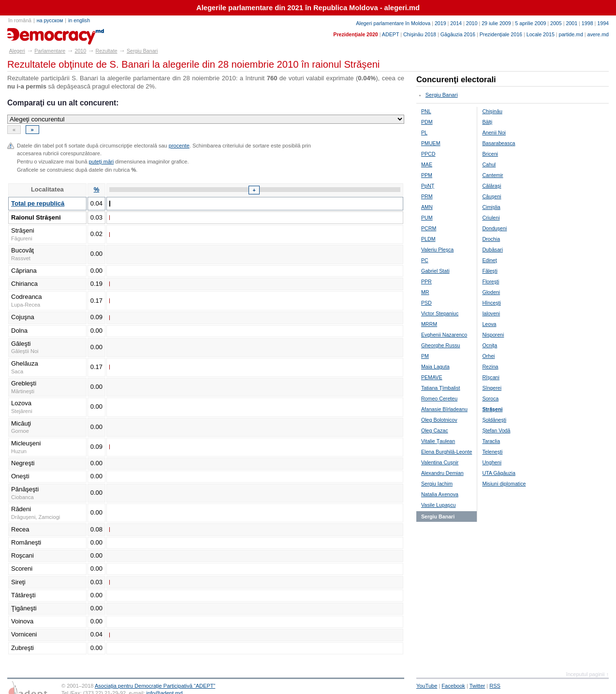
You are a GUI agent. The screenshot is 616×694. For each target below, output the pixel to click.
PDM (427, 122)
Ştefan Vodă (496, 430)
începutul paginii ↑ (587, 674)
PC (425, 260)
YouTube (427, 686)
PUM (427, 218)
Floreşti (491, 281)
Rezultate (107, 51)
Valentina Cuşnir (440, 462)
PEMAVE (432, 377)
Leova (489, 324)
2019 (440, 23)
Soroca (490, 399)
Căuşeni (491, 196)
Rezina (490, 367)
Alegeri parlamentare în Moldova (393, 23)
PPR (426, 281)
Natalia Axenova (440, 494)
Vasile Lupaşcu (438, 505)
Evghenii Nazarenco (444, 335)
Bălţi (487, 122)
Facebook (453, 686)
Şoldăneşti (494, 420)
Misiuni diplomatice (504, 484)
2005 (556, 23)
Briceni (490, 154)
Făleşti (490, 271)
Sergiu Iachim (437, 484)
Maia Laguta (435, 367)
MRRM (429, 324)
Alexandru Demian (442, 473)
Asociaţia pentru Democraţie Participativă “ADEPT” (155, 686)
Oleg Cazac (435, 430)
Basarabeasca (499, 143)
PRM (427, 196)
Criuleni (491, 218)
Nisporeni (493, 335)
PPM (427, 175)
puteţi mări (102, 162)
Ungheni (492, 462)
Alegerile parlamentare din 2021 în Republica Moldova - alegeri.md (308, 8)
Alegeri (17, 51)
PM (425, 356)
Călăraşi (491, 186)
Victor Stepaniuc (440, 313)
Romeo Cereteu (439, 399)
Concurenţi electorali (456, 80)
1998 (587, 23)
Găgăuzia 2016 (458, 34)
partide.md (571, 34)
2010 (472, 23)
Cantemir (492, 175)
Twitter (477, 686)
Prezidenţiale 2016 (501, 34)
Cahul (489, 164)
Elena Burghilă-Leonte (447, 452)
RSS (495, 686)
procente (179, 146)
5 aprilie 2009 (530, 23)
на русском (50, 20)
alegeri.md (29, 33)
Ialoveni (491, 313)
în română (20, 20)
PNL (426, 111)
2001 (572, 23)
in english (79, 20)
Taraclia (491, 441)
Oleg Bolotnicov (439, 420)
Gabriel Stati (435, 271)
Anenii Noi (494, 133)
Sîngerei (492, 388)
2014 (456, 23)
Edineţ (489, 260)
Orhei (488, 356)
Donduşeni (494, 228)
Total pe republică (38, 203)
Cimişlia (491, 207)
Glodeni (491, 292)
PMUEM (431, 143)
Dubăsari (492, 250)
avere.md (598, 34)
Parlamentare (50, 51)
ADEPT (390, 34)
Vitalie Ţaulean (438, 441)
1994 (603, 23)
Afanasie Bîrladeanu (444, 409)
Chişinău (492, 111)
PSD (426, 303)
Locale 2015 (541, 34)
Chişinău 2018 (420, 34)
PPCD (428, 154)
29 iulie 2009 (496, 23)
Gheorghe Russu (441, 345)
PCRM (429, 228)
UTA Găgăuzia (499, 473)
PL (424, 133)
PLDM (428, 239)
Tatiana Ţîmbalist (441, 388)
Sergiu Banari (142, 51)
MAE (427, 164)
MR (425, 292)
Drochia (491, 239)
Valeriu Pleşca (437, 250)
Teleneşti (492, 452)
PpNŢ (428, 186)
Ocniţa (490, 345)
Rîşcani (491, 377)
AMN (427, 207)
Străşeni (492, 409)
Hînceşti (491, 303)
